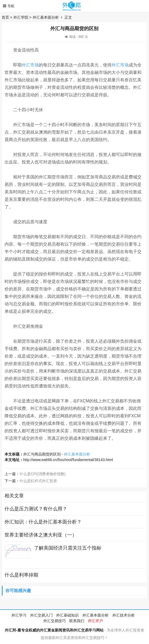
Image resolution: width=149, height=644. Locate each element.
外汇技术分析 (124, 615)
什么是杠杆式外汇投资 (38, 481)
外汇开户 (95, 621)
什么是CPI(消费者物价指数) (43, 474)
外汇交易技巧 (55, 621)
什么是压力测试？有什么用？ (36, 509)
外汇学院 (21, 17)
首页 (5, 17)
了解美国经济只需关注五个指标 (68, 548)
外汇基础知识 (67, 615)
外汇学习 (19, 615)
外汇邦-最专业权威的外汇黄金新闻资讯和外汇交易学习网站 (54, 630)
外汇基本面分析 (46, 17)
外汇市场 (30, 65)
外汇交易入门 (41, 615)
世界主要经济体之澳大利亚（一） (41, 535)
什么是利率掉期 (21, 575)
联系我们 (77, 621)
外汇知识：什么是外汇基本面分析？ (43, 522)
